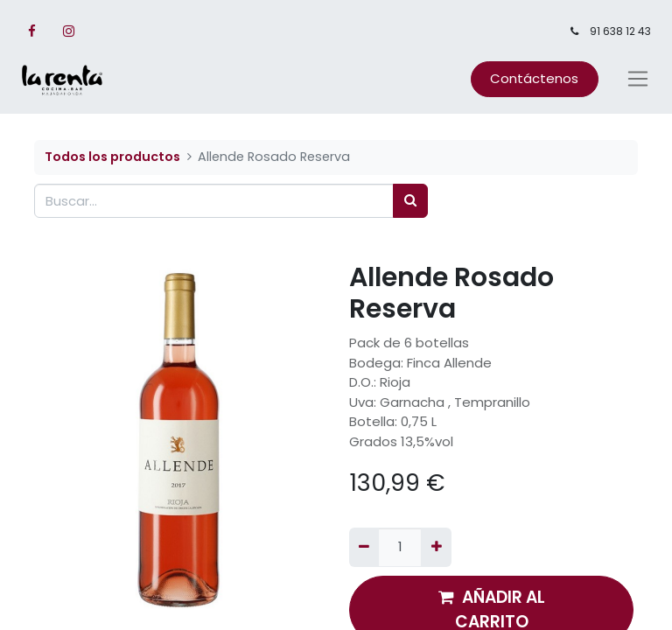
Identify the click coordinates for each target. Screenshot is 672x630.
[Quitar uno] (364, 547)
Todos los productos (112, 157)
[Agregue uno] (436, 547)
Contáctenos (534, 78)
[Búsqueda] (410, 201)
